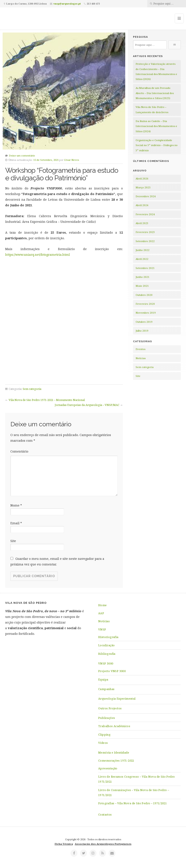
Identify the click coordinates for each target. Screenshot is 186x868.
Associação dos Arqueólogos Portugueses (103, 844)
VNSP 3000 (106, 663)
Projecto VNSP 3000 (112, 671)
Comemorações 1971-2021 (116, 761)
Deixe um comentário (22, 156)
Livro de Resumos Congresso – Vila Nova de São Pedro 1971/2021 (136, 779)
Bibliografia (107, 654)
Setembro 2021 (145, 268)
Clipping (104, 734)
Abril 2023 (142, 223)
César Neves (71, 160)
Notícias (141, 358)
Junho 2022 (143, 250)
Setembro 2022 (145, 241)
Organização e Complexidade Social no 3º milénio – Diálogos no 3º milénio (157, 145)
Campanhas (106, 689)
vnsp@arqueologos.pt (67, 4)
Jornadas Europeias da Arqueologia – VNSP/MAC (87, 405)
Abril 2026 (142, 178)
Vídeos (103, 743)
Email (16, 523)
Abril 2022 (142, 259)
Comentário (19, 451)
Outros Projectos (110, 708)
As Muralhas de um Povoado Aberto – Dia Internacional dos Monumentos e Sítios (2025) (155, 93)
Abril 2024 (142, 205)
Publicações (107, 718)
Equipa (103, 679)
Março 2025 (143, 187)
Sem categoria (32, 389)
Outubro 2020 (144, 295)
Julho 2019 (142, 331)
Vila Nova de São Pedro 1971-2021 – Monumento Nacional (47, 400)
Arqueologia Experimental (117, 699)
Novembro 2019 (146, 313)
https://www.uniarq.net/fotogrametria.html (38, 255)
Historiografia (108, 637)
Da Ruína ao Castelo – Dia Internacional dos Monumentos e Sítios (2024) (156, 126)
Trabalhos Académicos (114, 726)
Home (103, 605)
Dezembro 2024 (146, 196)
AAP (101, 613)
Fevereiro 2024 (145, 214)
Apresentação (108, 768)
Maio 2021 (142, 286)
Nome (16, 505)
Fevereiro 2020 (145, 304)
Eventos (140, 349)
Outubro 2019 (144, 322)
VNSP (102, 629)
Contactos (105, 814)
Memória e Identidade (114, 752)
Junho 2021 (143, 277)
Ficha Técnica (64, 844)
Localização (106, 645)
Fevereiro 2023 (145, 232)
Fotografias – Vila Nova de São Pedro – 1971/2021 (132, 803)
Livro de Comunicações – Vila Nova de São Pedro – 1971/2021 (134, 792)
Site (13, 541)
